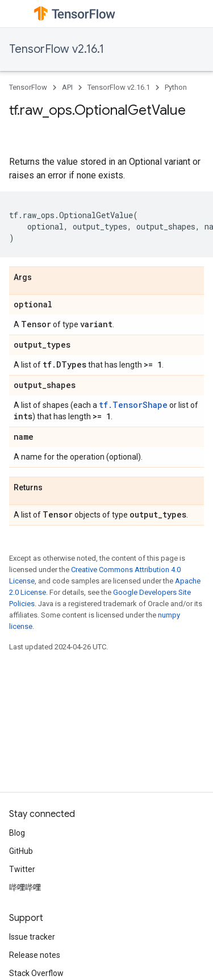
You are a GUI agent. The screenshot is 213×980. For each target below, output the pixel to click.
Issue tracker (32, 937)
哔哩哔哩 (25, 887)
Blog (17, 833)
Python (176, 87)
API (67, 87)
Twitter (22, 869)
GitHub (21, 851)
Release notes (35, 955)
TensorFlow (28, 87)
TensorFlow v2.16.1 (57, 49)
